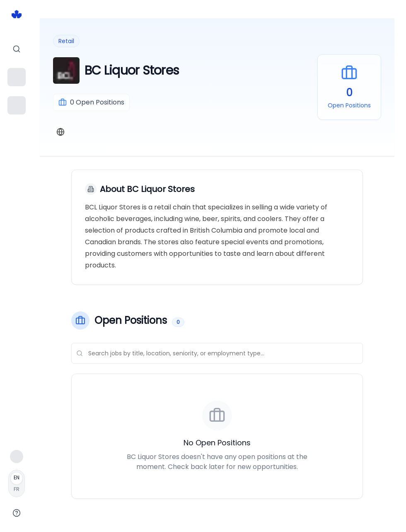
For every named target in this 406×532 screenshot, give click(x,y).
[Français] (17, 483)
